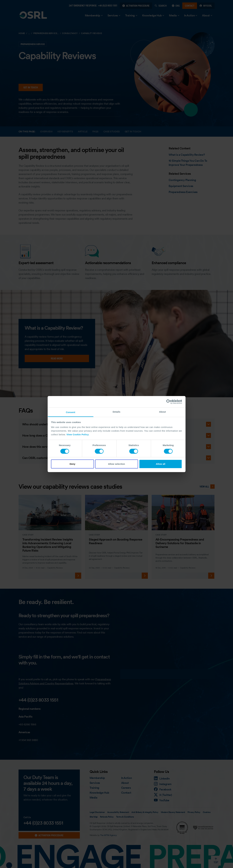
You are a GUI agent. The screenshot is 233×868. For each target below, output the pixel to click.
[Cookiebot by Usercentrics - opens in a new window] (169, 402)
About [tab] (163, 412)
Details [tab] (117, 412)
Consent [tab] (71, 412)
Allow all (161, 464)
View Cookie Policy (78, 434)
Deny (72, 464)
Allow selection (116, 464)
